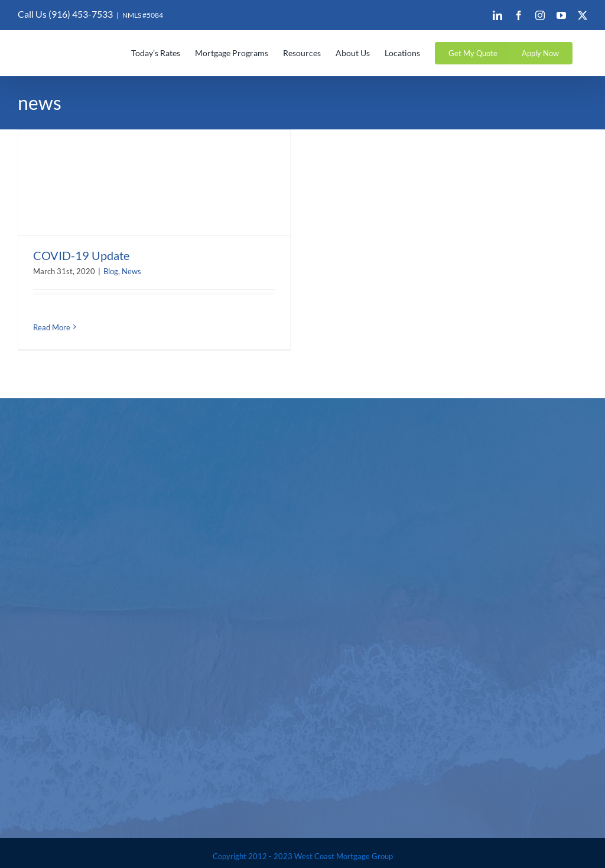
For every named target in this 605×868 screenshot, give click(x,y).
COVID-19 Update (81, 255)
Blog (111, 271)
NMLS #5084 (143, 15)
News (131, 271)
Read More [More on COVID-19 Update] (52, 327)
